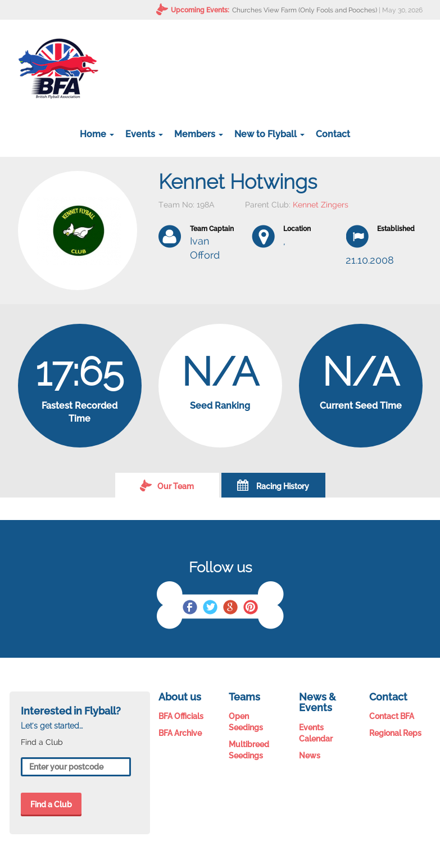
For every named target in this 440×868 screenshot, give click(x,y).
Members (199, 134)
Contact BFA (392, 716)
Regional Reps (395, 733)
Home (97, 134)
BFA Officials (181, 716)
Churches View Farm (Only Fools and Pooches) (305, 10)
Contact (333, 134)
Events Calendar (316, 733)
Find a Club (51, 804)
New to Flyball (269, 134)
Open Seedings (246, 722)
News (310, 756)
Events (144, 134)
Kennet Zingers (321, 205)
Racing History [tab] (273, 485)
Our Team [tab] (167, 485)
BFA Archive (180, 733)
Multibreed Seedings (249, 750)
